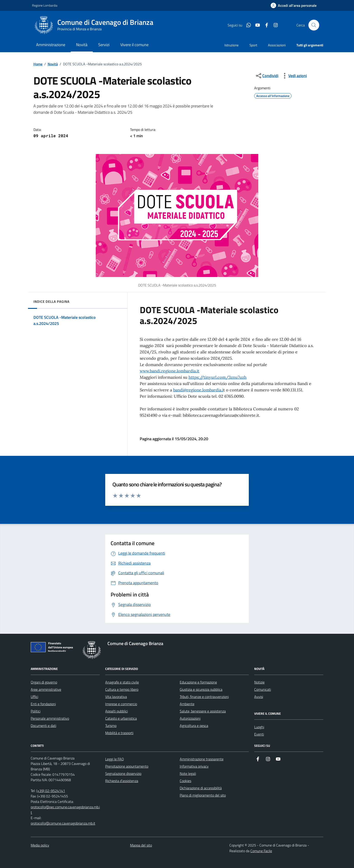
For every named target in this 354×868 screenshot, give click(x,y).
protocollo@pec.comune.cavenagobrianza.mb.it (65, 810)
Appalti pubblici (116, 711)
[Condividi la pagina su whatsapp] (247, 25)
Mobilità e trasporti (119, 733)
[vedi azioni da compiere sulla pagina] (294, 76)
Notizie (259, 682)
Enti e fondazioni (43, 704)
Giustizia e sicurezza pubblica (201, 689)
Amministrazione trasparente (202, 759)
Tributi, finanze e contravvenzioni (204, 697)
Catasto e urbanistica (121, 718)
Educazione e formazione (198, 682)
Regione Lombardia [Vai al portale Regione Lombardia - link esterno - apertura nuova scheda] (45, 5)
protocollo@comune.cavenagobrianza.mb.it (63, 823)
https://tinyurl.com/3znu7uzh (218, 377)
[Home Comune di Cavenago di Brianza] (97, 25)
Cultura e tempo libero (122, 689)
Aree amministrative (46, 689)
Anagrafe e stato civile (122, 682)
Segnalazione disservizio (123, 773)
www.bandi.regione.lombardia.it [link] (170, 371)
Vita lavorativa (116, 697)
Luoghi (259, 727)
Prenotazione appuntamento (127, 766)
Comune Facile (261, 851)
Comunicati (263, 689)
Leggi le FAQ (115, 759)
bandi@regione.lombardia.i (198, 390)
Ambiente (187, 704)
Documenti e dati (43, 726)
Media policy (40, 845)
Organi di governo (44, 682)
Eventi (259, 734)
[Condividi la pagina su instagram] (274, 25)
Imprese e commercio (121, 704)
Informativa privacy (194, 766)
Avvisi (259, 697)
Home (38, 64)
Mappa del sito (141, 845)
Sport (253, 45)
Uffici (34, 697)
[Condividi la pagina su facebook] (265, 25)
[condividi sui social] (267, 76)
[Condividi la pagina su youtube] (256, 25)
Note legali (188, 773)
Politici (36, 711)
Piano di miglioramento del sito (203, 795)
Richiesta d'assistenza (122, 781)
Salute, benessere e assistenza (203, 711)
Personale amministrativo (50, 718)
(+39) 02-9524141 (51, 791)
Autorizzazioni (190, 718)
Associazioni (277, 45)
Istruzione (232, 45)
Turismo (111, 726)
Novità (53, 64)
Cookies (185, 781)
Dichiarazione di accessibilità (201, 788)
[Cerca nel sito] (314, 25)
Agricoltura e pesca (194, 726)
